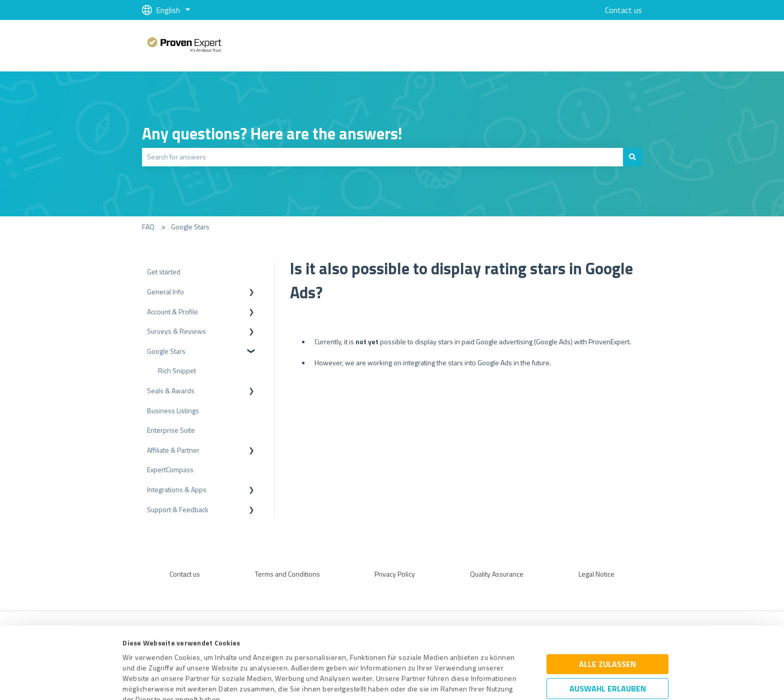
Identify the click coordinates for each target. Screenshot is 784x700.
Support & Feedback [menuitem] (178, 509)
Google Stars (190, 227)
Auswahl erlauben (608, 622)
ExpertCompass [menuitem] (170, 469)
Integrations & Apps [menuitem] (177, 489)
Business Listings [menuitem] (173, 410)
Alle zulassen (607, 597)
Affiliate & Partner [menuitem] (173, 450)
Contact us (623, 10)
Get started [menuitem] (164, 272)
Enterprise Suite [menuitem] (171, 430)
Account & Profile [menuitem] (172, 312)
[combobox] (382, 157)
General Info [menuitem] (165, 292)
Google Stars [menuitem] (166, 351)
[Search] (632, 157)
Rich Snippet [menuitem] (177, 370)
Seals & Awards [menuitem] (171, 390)
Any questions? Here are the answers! (272, 133)
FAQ (148, 227)
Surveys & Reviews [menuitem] (176, 331)
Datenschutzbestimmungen (208, 653)
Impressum (140, 653)
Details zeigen (477, 681)
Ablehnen (607, 653)
